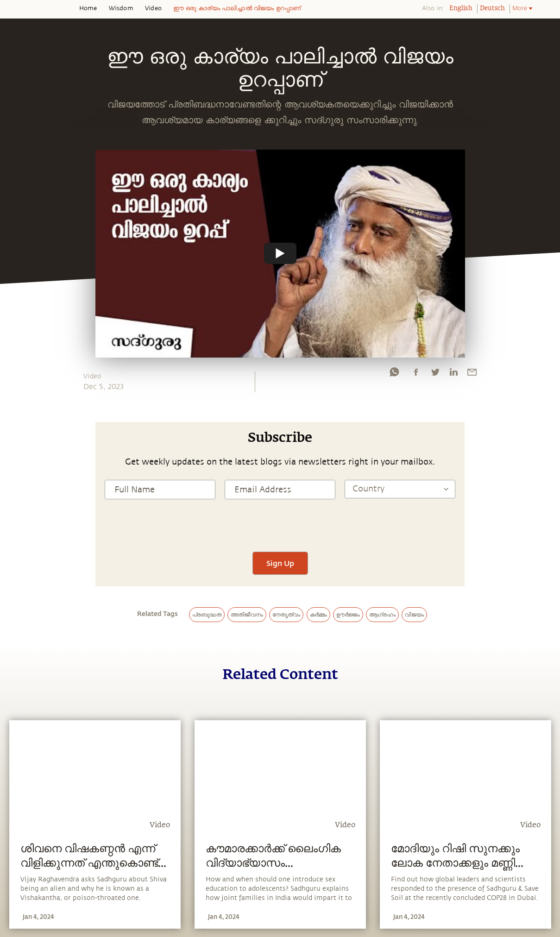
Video (153, 8)
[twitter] (435, 374)
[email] (472, 374)
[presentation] (280, 524)
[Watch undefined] (280, 253)
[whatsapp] (394, 374)
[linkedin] (453, 374)
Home (88, 8)
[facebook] (416, 374)
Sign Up (280, 563)
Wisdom (121, 8)
